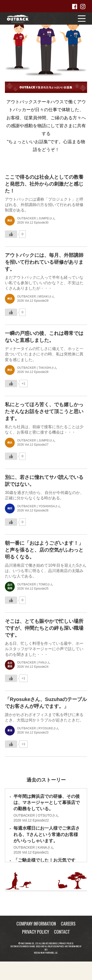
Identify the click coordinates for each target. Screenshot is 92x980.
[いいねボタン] (11, 234)
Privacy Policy (66, 943)
